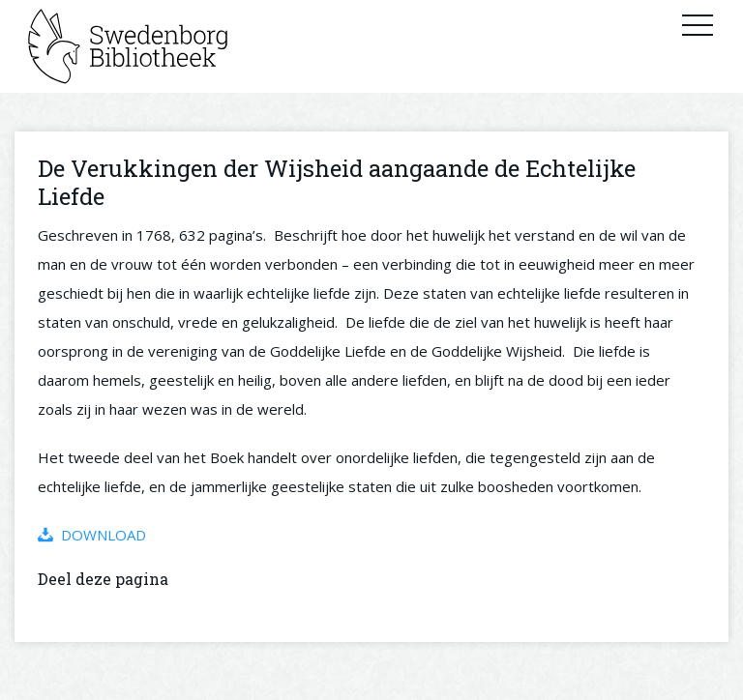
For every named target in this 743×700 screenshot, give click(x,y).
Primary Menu (698, 24)
